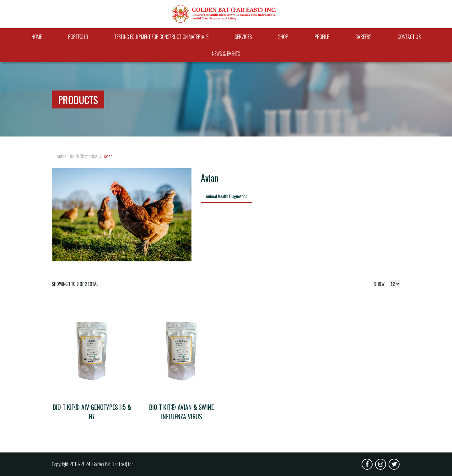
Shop (283, 37)
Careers (363, 37)
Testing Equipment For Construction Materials (161, 37)
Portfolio (78, 37)
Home (37, 37)
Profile (322, 37)
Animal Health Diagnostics (77, 156)
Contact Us (409, 37)
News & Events (226, 54)
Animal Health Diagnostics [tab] (226, 196)
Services (243, 37)
